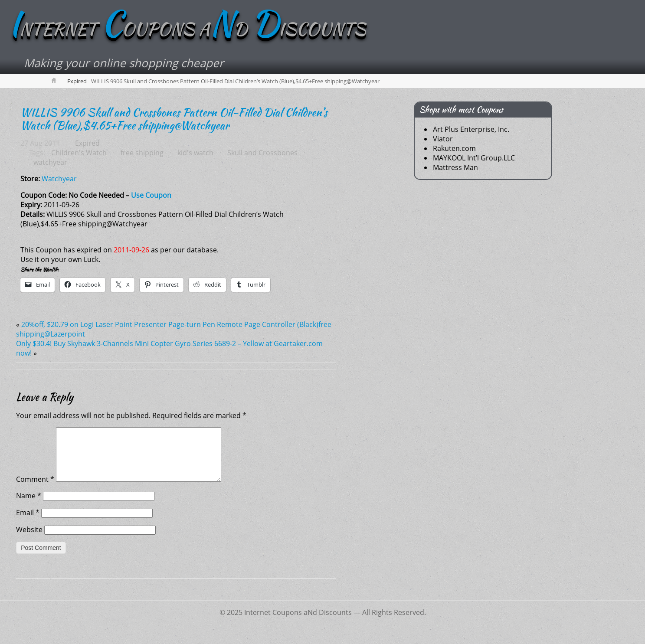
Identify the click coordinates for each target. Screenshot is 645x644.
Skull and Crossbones (262, 153)
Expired (77, 81)
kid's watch (195, 153)
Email (28, 523)
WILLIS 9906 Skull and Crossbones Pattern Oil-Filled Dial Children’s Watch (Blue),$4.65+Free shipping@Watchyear (174, 119)
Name (29, 506)
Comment (35, 490)
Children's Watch (79, 153)
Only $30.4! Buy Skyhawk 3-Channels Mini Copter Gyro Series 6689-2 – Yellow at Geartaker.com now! (169, 348)
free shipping (142, 153)
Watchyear (59, 179)
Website (29, 540)
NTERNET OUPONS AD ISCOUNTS (187, 29)
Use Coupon (151, 195)
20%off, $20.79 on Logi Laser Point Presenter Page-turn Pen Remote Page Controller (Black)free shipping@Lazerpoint (174, 329)
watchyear (50, 162)
